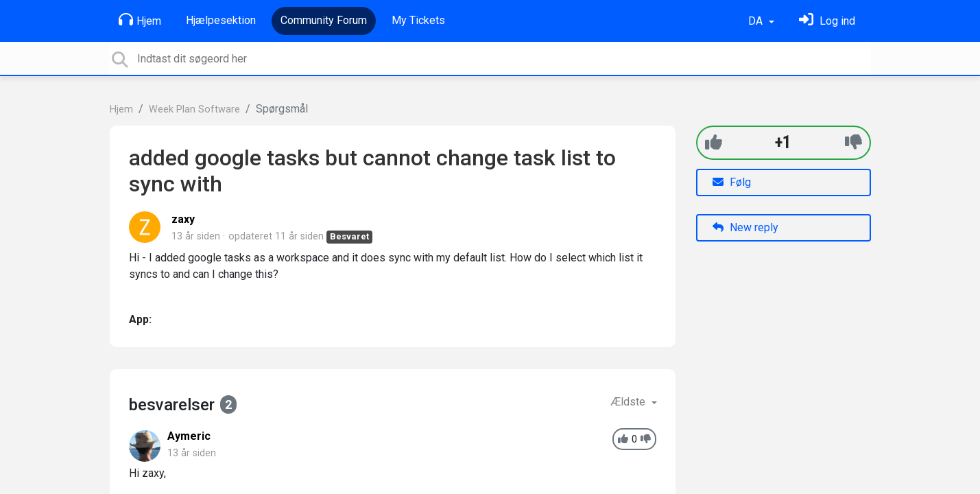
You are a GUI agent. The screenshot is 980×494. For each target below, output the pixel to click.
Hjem (140, 20)
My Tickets (418, 20)
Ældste (629, 402)
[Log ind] (827, 21)
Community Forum (324, 20)
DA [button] (757, 21)
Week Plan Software (194, 109)
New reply (745, 227)
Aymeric (189, 436)
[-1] (853, 142)
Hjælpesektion (221, 20)
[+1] (714, 142)
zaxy (183, 219)
